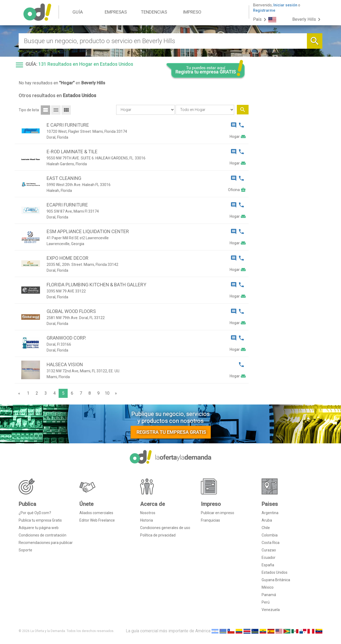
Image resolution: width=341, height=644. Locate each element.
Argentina (270, 513)
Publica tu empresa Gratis (40, 520)
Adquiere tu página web (39, 528)
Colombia (270, 535)
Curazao (269, 550)
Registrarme (264, 10)
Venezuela (271, 610)
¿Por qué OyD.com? (35, 513)
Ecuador (269, 558)
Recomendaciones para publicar (46, 543)
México (268, 587)
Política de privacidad (158, 535)
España (268, 565)
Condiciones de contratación (42, 535)
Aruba (267, 520)
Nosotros (148, 513)
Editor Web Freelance (97, 520)
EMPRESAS (116, 12)
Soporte (25, 550)
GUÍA (78, 12)
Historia (147, 520)
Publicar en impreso (218, 513)
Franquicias (210, 520)
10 (107, 393)
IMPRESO (192, 12)
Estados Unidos (275, 572)
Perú (266, 602)
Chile (266, 528)
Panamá (269, 595)
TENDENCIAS (154, 12)
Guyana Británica (276, 580)
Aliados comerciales (96, 513)
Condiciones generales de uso (165, 528)
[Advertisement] (288, 167)
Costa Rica (271, 543)
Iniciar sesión (285, 5)
